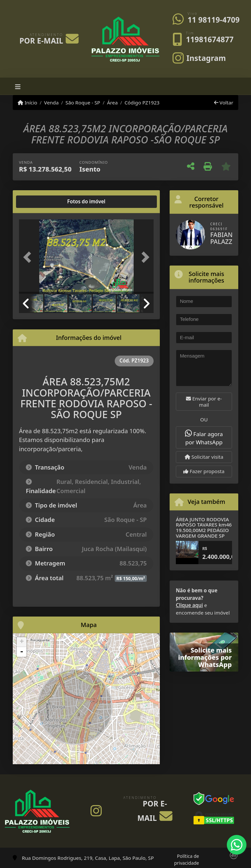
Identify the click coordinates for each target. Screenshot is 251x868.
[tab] (40, 202)
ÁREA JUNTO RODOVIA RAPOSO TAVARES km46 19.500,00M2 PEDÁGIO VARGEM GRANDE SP (204, 527)
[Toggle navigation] (18, 86)
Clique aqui (189, 605)
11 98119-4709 (214, 20)
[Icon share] (199, 58)
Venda (51, 102)
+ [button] (22, 642)
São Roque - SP (83, 102)
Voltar (224, 102)
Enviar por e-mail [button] (204, 402)
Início (27, 102)
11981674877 (210, 39)
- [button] (22, 652)
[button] (29, 257)
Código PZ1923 (142, 102)
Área (112, 102)
